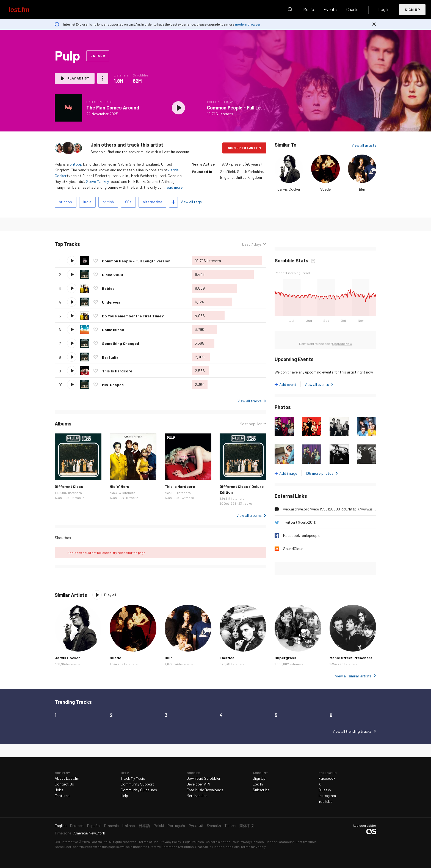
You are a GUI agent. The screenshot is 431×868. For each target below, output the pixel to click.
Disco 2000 (113, 275)
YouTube (325, 801)
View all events (317, 384)
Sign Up (412, 9)
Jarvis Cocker (289, 189)
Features (62, 796)
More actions (103, 78)
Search (290, 9)
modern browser (248, 24)
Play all (110, 595)
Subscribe (261, 790)
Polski (159, 826)
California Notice (218, 842)
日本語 (144, 826)
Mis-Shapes (113, 385)
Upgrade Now (342, 344)
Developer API (198, 784)
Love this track (96, 261)
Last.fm (25, 9)
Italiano (129, 826)
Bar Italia (110, 357)
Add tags (173, 202)
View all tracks (250, 401)
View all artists (364, 145)
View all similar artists (353, 676)
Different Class (69, 486)
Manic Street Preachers (351, 658)
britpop (76, 164)
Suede (325, 189)
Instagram (327, 796)
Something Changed (121, 343)
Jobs (59, 790)
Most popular (251, 424)
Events (330, 9)
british (108, 202)
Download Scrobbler (204, 778)
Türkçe (230, 826)
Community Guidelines (139, 790)
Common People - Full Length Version (248, 108)
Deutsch (77, 826)
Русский (196, 826)
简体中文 (247, 826)
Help (124, 796)
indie (87, 202)
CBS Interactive (66, 842)
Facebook (327, 778)
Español (94, 826)
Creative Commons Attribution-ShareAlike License (186, 847)
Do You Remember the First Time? (133, 316)
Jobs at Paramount (280, 842)
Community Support (137, 784)
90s (128, 202)
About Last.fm (67, 778)
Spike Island (113, 330)
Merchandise (197, 796)
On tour (98, 56)
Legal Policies (194, 842)
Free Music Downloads (205, 790)
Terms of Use (149, 842)
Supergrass (285, 658)
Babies (108, 288)
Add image (288, 473)
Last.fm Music (306, 842)
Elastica (227, 658)
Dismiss (374, 24)
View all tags (191, 202)
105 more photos (319, 473)
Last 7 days (252, 244)
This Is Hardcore (117, 371)
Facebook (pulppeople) (302, 535)
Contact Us (64, 784)
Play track (72, 261)
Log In (384, 9)
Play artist (78, 78)
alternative (152, 202)
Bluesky (325, 790)
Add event (288, 384)
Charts (352, 9)
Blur (362, 189)
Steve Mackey (97, 181)
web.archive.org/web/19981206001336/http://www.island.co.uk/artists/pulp (330, 509)
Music (309, 9)
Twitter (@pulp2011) (300, 522)
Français (111, 826)
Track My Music (133, 778)
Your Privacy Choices (248, 842)
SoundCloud (293, 549)
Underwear (112, 302)
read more (174, 187)
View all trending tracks (352, 731)
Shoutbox (63, 538)
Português (176, 826)
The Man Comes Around (113, 108)
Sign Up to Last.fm (244, 148)
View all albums (249, 515)
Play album (178, 108)
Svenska (214, 826)
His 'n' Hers (119, 486)
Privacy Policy (171, 842)
